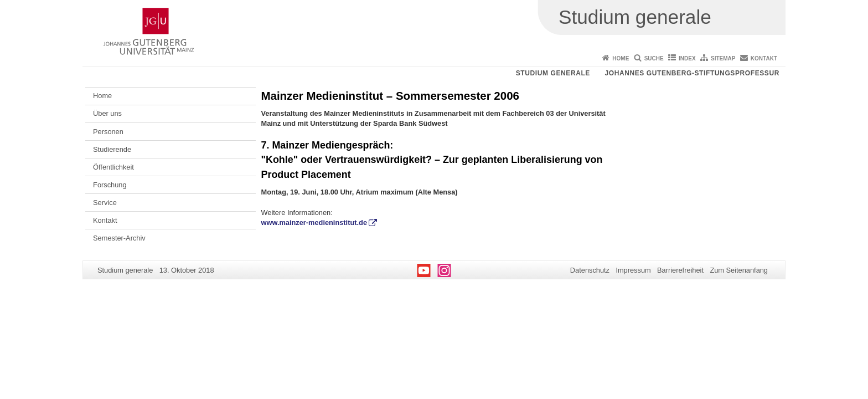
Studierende (112, 149)
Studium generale (553, 73)
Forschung (110, 185)
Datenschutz (590, 270)
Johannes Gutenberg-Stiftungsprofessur (692, 73)
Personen (108, 132)
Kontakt (764, 58)
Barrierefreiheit (680, 270)
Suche (654, 58)
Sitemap (723, 58)
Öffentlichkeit (113, 167)
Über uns (107, 113)
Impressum (633, 270)
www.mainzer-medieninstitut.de (314, 222)
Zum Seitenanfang (739, 270)
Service (105, 203)
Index (687, 58)
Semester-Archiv (119, 238)
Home (621, 58)
